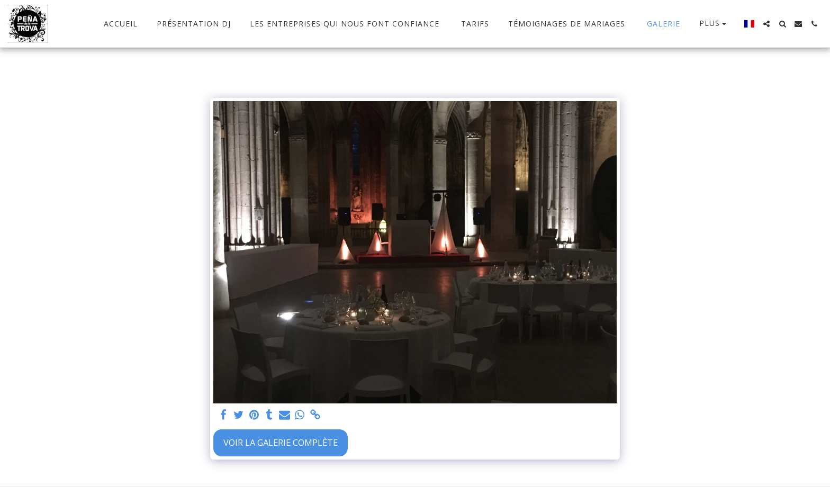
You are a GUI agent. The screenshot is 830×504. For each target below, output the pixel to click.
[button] (766, 24)
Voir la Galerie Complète (281, 442)
